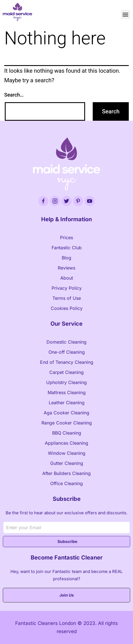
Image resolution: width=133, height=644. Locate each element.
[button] (126, 14)
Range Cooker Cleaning (67, 423)
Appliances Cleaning (66, 443)
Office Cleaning (66, 483)
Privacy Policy (67, 288)
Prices (66, 237)
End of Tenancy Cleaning (67, 362)
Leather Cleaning (67, 403)
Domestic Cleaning (66, 342)
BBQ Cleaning (67, 433)
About (67, 278)
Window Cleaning (67, 453)
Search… (14, 95)
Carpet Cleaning (66, 372)
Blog (66, 258)
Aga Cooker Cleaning (66, 413)
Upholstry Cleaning (66, 382)
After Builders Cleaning (66, 473)
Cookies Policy (67, 308)
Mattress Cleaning (67, 392)
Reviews (66, 268)
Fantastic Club (67, 248)
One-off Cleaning (67, 352)
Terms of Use (67, 298)
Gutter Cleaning (67, 463)
